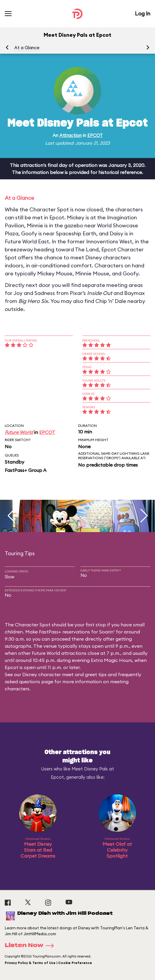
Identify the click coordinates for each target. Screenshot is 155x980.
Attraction (71, 135)
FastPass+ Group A (26, 470)
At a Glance (27, 48)
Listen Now (31, 946)
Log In (143, 13)
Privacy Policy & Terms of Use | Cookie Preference (48, 963)
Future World (19, 432)
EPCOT (95, 135)
